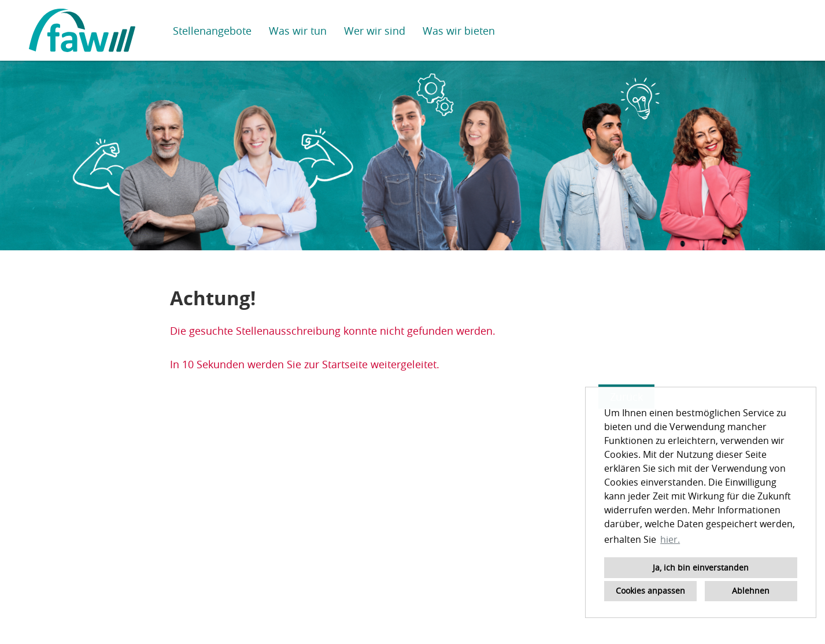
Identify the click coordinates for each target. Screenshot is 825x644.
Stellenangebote (212, 31)
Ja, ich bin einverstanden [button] (701, 567)
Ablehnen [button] (751, 591)
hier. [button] (670, 539)
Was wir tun (298, 31)
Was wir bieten (459, 31)
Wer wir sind (375, 31)
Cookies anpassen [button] (650, 591)
